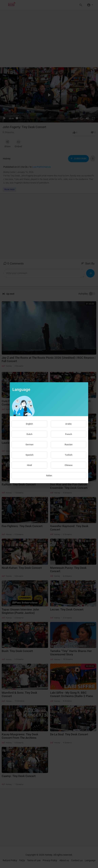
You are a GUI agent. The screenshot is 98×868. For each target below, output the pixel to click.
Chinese (69, 465)
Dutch (29, 434)
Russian (69, 445)
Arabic (69, 424)
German (29, 445)
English (29, 424)
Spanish (29, 455)
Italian (49, 476)
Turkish (69, 455)
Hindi (29, 465)
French (69, 434)
